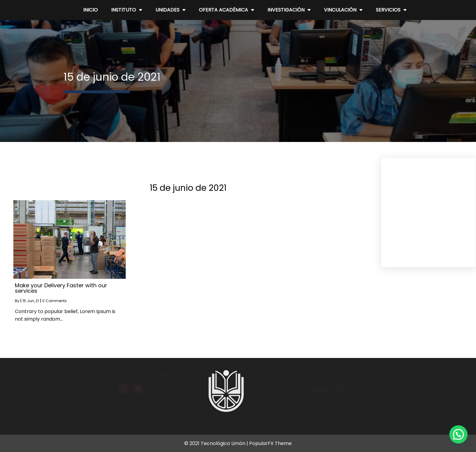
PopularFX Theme (270, 443)
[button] (458, 434)
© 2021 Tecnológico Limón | (217, 443)
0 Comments (54, 301)
